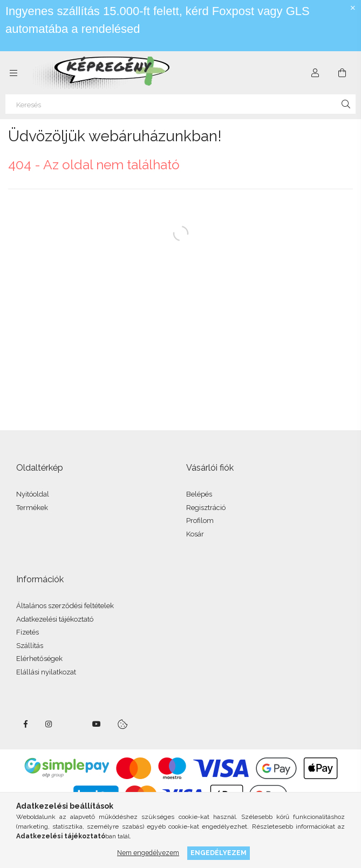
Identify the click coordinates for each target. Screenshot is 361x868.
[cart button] (342, 73)
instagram (49, 724)
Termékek (32, 508)
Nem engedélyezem (148, 853)
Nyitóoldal (33, 494)
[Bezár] (353, 8)
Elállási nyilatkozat (46, 672)
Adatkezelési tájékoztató (55, 619)
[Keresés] (180, 104)
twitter (73, 724)
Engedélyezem (219, 853)
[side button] (13, 73)
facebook (25, 724)
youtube (97, 724)
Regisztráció (206, 508)
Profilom (200, 521)
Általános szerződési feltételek (65, 606)
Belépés (199, 494)
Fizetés (28, 632)
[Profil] (315, 73)
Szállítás (30, 646)
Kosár (195, 534)
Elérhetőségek (39, 659)
